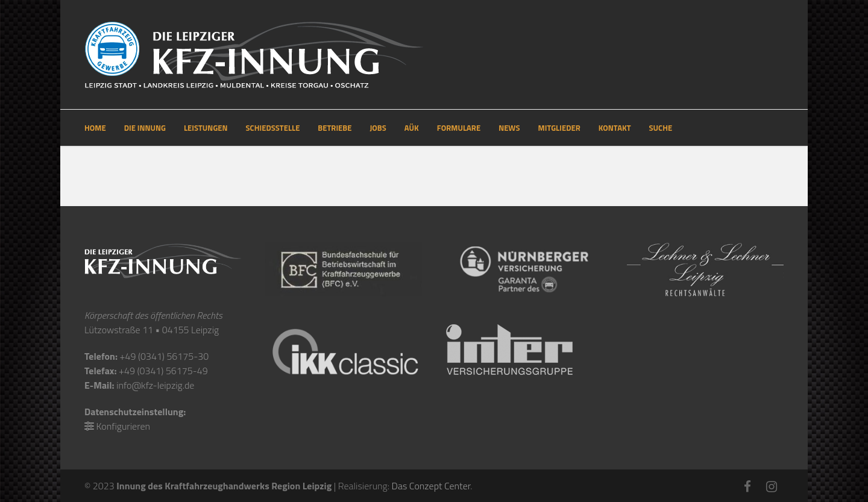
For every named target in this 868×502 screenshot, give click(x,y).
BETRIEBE (335, 128)
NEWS (509, 128)
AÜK (412, 128)
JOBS (378, 128)
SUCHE (661, 128)
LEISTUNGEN (206, 128)
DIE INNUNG (145, 128)
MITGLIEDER (559, 128)
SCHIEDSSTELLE (273, 128)
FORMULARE (459, 128)
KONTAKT (615, 128)
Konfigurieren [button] (123, 426)
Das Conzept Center (431, 486)
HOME (95, 128)
